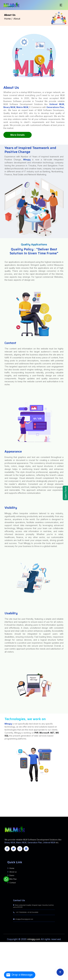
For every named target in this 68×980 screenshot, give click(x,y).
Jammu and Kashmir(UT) (57, 816)
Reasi (32, 815)
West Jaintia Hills (22, 814)
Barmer (67, 808)
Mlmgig (27, 186)
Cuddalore (33, 812)
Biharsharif (67, 794)
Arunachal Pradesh (49, 816)
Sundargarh (54, 816)
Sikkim (67, 816)
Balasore (48, 815)
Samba (34, 815)
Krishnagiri (55, 812)
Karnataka (5, 816)
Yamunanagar (2, 806)
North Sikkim (33, 814)
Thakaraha (67, 802)
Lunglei (42, 814)
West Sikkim (40, 814)
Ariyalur (21, 812)
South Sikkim (36, 814)
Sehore (67, 802)
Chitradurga (17, 812)
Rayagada (47, 816)
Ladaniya (65, 791)
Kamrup (1, 808)
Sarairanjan (67, 798)
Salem (14, 813)
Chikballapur (6, 812)
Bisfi (67, 791)
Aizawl (32, 814)
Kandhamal (14, 816)
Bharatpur (1, 809)
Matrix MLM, (23, 107)
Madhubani (1, 803)
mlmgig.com (34, 939)
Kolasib (37, 814)
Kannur (67, 813)
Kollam (4, 814)
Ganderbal (9, 815)
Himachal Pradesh (44, 816)
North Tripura (49, 814)
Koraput (28, 816)
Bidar (67, 811)
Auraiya (1, 788)
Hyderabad (1, 811)
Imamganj (67, 796)
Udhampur (41, 815)
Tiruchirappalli (32, 813)
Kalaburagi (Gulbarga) (39, 812)
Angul (43, 815)
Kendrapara (17, 816)
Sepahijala (52, 814)
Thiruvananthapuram (24, 814)
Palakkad (16, 814)
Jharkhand (32, 816)
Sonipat (67, 805)
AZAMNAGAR (2, 791)
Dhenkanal (62, 815)
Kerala (59, 816)
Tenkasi (19, 813)
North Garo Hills (64, 814)
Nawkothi (1, 796)
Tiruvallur (42, 813)
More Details (18, 135)
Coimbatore (29, 812)
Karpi (2, 793)
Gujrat (26, 816)
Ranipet (12, 813)
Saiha (46, 814)
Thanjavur (21, 813)
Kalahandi (11, 816)
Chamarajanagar (2, 812)
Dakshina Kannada (21, 812)
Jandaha (1, 800)
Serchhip (48, 814)
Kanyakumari (50, 812)
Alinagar (67, 797)
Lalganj (67, 800)
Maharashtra (35, 816)
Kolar (45, 812)
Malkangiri (31, 816)
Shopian (36, 815)
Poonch (23, 815)
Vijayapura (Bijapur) (15, 812)
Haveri (35, 812)
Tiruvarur (49, 813)
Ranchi (1, 796)
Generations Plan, (56, 107)
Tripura (1, 816)
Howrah (67, 803)
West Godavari (2, 807)
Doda (6, 815)
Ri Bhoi (67, 814)
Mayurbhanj (34, 816)
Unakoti (58, 814)
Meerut (2, 789)
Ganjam (67, 815)
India (1, 786)
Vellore (51, 813)
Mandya (50, 812)
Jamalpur (1, 788)
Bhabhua (67, 790)
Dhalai (42, 814)
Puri (45, 816)
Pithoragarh (66, 805)
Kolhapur (65, 799)
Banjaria (1, 794)
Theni (23, 813)
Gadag (31, 812)
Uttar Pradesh (29, 816)
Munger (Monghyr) (65, 786)
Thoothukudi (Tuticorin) (27, 813)
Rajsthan (10, 816)
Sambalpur (50, 816)
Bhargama (67, 792)
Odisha (3, 816)
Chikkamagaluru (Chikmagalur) (12, 812)
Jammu (11, 815)
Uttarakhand (24, 816)
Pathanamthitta (20, 814)
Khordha (26, 816)
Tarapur (67, 794)
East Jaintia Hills (56, 814)
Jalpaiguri (1, 804)
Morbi (67, 803)
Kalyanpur (67, 793)
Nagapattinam (61, 812)
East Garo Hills (51, 814)
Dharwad (28, 812)
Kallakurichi (44, 812)
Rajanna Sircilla (2, 811)
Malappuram (13, 814)
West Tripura (61, 814)
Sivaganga (16, 813)
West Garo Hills (17, 814)
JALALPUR (1, 799)
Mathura (67, 788)
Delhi (18, 816)
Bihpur (1, 790)
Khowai (47, 814)
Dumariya (1, 797)
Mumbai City (2, 800)
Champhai (35, 814)
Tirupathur (38, 813)
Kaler (1, 793)
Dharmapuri (36, 812)
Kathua (13, 815)
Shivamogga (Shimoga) (65, 812)
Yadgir (18, 812)
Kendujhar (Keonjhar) (22, 816)
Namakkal (65, 812)
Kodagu (43, 812)
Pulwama (25, 815)
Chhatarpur (1, 802)
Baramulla (1, 815)
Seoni (1, 802)
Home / (8, 19)
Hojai (65, 807)
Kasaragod (2, 814)
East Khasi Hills (60, 814)
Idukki (65, 813)
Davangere (25, 812)
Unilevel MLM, (57, 104)
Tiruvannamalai (46, 813)
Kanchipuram (47, 812)
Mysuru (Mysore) (53, 812)
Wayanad (30, 814)
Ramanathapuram (9, 813)
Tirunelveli (35, 813)
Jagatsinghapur (2, 816)
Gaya (65, 788)
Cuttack (57, 815)
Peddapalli (66, 811)
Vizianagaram (66, 806)
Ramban (30, 815)
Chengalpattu (24, 812)
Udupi (5, 812)
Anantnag (64, 814)
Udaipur (67, 809)
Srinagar (38, 815)
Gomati (44, 814)
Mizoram (62, 816)
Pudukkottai (5, 813)
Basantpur (1, 801)
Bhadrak (53, 815)
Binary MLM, (10, 107)
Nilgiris (67, 812)
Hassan (33, 812)
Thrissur (28, 814)
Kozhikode (10, 814)
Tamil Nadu (57, 816)
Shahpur (67, 793)
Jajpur (5, 816)
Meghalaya (64, 816)
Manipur (8, 816)
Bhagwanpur (1, 791)
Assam (14, 816)
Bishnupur (1, 809)
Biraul (1, 798)
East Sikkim (30, 814)
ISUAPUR (67, 798)
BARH (1, 789)
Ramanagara (60, 812)
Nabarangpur (37, 816)
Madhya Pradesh (39, 816)
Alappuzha (60, 813)
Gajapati (65, 815)
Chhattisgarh (53, 816)
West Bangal (20, 816)
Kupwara (20, 815)
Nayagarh (41, 816)
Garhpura (67, 796)
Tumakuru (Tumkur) (2, 812)
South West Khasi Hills (13, 814)
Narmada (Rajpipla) (2, 803)
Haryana (16, 816)
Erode (41, 812)
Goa (12, 816)
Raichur (57, 812)
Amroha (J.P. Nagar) (65, 787)
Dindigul (39, 812)
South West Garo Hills (7, 814)
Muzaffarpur (1, 787)
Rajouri (27, 815)
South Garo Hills (2, 814)
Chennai (27, 812)
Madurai (58, 812)
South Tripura (55, 814)
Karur (53, 812)
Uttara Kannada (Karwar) (9, 812)
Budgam (4, 815)
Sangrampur (1, 794)
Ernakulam (63, 813)
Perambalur (1, 813)
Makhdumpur (2, 793)
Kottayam (7, 814)
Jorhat (67, 807)
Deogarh (60, 815)
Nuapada (43, 816)
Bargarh (50, 815)
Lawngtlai (40, 814)
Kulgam (18, 815)
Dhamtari (1, 810)
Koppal (48, 812)
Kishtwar (16, 815)
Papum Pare (66, 807)
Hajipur (67, 788)
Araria (3, 786)
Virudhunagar (57, 813)
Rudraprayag (2, 805)
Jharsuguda (8, 816)
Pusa (1, 798)
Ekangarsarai (2, 795)
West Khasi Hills (26, 814)
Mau (0, 789)
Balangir (45, 815)
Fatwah (67, 789)
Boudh (55, 815)
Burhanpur (67, 801)
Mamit (44, 814)
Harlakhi (1, 792)
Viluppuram (53, 813)
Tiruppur (40, 813)
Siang (3, 807)
